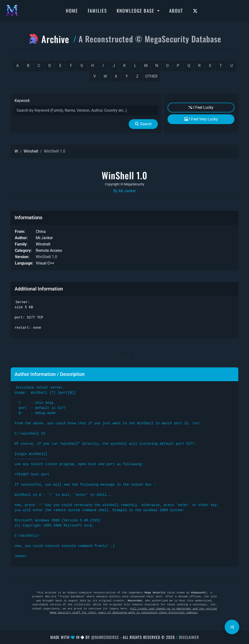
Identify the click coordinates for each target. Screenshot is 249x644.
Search (143, 124)
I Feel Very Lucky (201, 119)
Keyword (22, 101)
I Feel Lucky (201, 107)
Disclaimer (189, 637)
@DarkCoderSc (105, 637)
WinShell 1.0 (46, 257)
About (176, 10)
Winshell (31, 151)
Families (97, 10)
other (151, 76)
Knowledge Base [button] (136, 10)
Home (72, 10)
